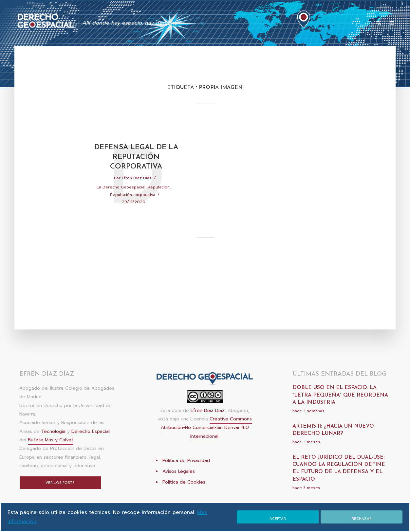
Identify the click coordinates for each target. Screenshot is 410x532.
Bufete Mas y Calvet (51, 440)
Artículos (180, 24)
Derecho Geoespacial (124, 187)
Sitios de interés (350, 24)
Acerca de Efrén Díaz (302, 24)
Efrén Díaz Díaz (137, 178)
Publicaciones (214, 24)
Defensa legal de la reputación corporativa (136, 157)
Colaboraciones (254, 24)
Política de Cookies (184, 482)
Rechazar (362, 519)
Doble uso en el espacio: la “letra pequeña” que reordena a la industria (340, 395)
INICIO (156, 24)
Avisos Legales (179, 471)
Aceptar (278, 519)
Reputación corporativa (133, 195)
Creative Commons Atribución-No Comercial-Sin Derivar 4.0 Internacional (206, 428)
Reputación (159, 187)
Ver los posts (60, 483)
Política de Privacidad (186, 461)
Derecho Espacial (91, 431)
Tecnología (53, 431)
